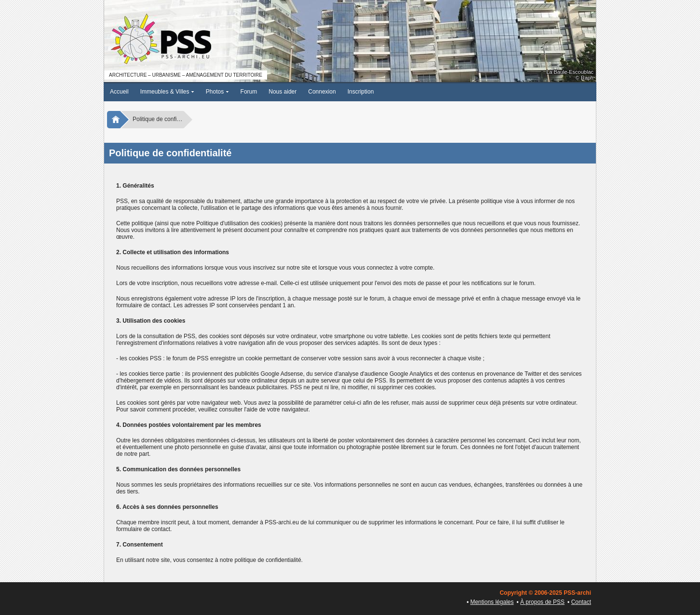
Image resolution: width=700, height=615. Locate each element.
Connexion (322, 92)
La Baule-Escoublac (570, 72)
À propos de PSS (542, 602)
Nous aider (283, 92)
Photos (217, 92)
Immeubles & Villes (167, 92)
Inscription (361, 92)
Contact (581, 602)
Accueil (119, 92)
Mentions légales (492, 602)
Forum (249, 92)
